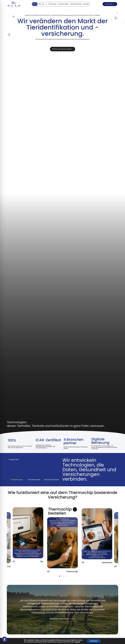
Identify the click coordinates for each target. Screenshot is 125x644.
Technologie (52, 4)
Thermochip (110, 4)
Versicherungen (63, 4)
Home (35, 4)
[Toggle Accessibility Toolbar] (4, 639)
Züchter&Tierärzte (76, 4)
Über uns (42, 4)
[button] (60, 576)
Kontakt (86, 4)
